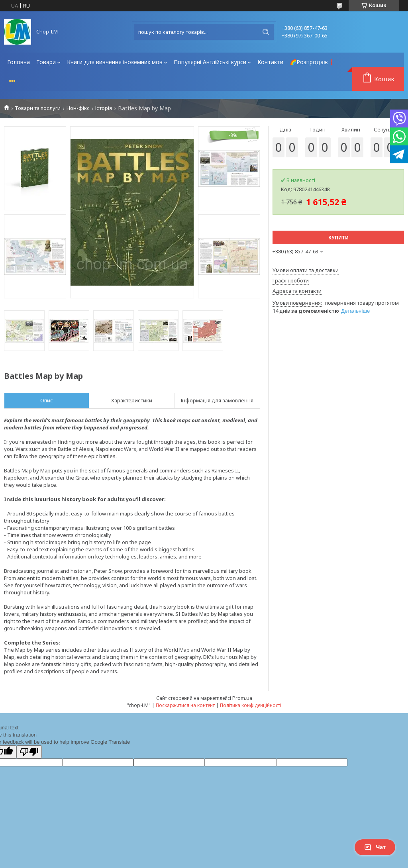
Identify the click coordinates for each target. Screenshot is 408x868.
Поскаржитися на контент (185, 705)
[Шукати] (266, 32)
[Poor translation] (29, 752)
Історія (104, 108)
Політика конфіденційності (251, 705)
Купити (338, 238)
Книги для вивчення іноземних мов (115, 62)
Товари (46, 62)
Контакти (270, 62)
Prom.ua (242, 698)
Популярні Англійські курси (210, 62)
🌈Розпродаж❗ (312, 62)
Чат (375, 847)
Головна (19, 62)
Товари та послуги (38, 108)
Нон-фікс (78, 108)
